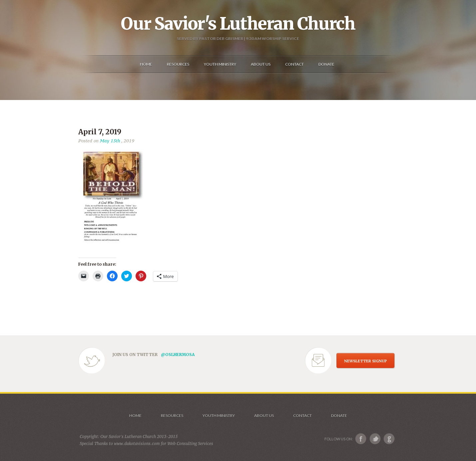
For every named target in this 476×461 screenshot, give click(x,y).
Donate (339, 415)
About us (264, 415)
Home (135, 415)
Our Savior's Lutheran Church (238, 24)
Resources (172, 415)
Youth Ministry (219, 415)
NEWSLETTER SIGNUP (365, 361)
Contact (302, 415)
